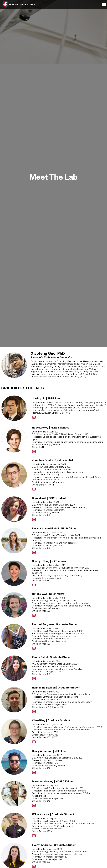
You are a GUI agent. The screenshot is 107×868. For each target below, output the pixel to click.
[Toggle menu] (102, 5)
